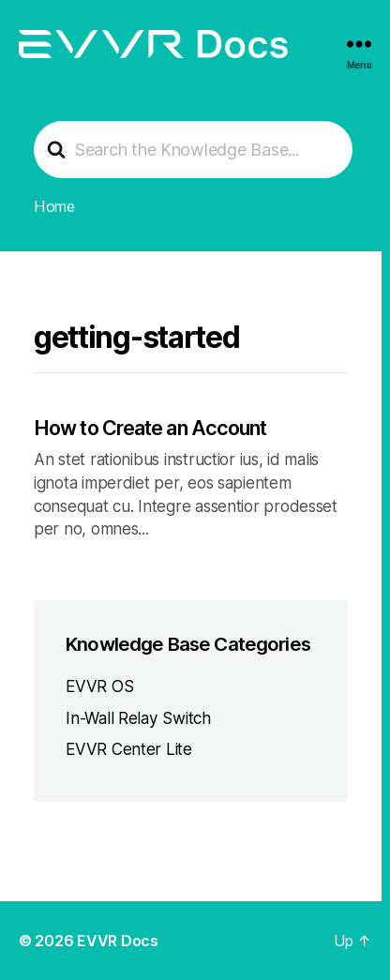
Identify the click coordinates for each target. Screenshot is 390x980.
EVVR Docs (118, 941)
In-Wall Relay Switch (138, 718)
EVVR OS (99, 686)
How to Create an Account (150, 428)
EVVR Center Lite (129, 749)
